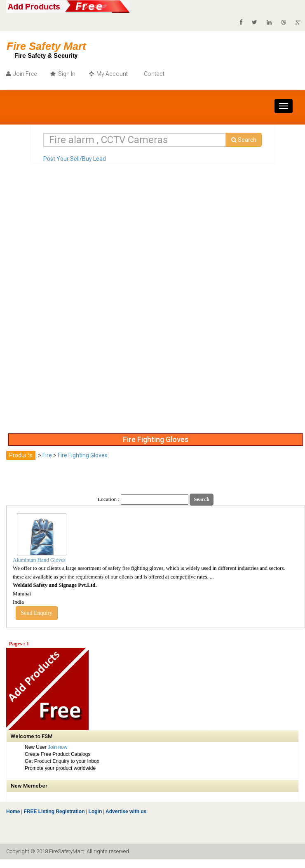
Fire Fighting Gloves (83, 455)
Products (21, 455)
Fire (47, 455)
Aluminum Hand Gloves (39, 560)
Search (244, 140)
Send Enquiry (37, 613)
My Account (108, 74)
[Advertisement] (39, 306)
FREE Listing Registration (54, 812)
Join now (57, 747)
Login (95, 812)
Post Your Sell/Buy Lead (75, 159)
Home (13, 812)
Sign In (63, 74)
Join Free (21, 74)
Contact (154, 74)
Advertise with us (125, 812)
